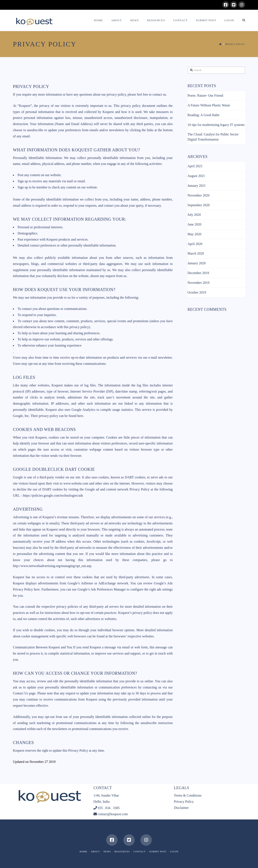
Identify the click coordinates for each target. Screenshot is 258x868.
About (95, 851)
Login (174, 851)
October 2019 (197, 292)
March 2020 (196, 253)
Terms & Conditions (188, 795)
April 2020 (195, 244)
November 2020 (199, 195)
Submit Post (158, 851)
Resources (122, 851)
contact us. (160, 94)
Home (83, 851)
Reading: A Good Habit (204, 115)
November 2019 (199, 283)
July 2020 (194, 215)
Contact (140, 851)
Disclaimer (181, 808)
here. (81, 416)
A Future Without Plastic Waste (209, 105)
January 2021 (197, 186)
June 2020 (194, 224)
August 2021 (196, 176)
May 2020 (194, 234)
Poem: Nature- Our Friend (205, 95)
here (37, 589)
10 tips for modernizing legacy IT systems (216, 125)
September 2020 (199, 205)
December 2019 (198, 273)
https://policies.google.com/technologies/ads (53, 495)
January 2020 (197, 263)
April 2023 (195, 166)
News (107, 851)
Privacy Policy (184, 802)
